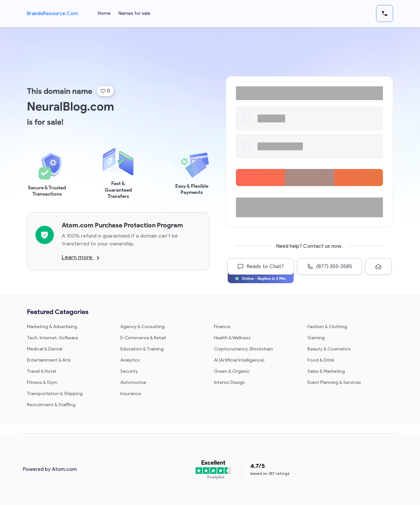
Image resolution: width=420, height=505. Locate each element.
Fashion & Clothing (327, 327)
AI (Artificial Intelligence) (239, 360)
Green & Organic (232, 371)
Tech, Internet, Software (52, 338)
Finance (222, 327)
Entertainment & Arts (49, 360)
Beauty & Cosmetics (329, 349)
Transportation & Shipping (55, 394)
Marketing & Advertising (52, 327)
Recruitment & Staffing (51, 405)
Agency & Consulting (143, 327)
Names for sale (134, 13)
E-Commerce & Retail (143, 338)
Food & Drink (321, 360)
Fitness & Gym (42, 382)
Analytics (130, 360)
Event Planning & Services (334, 382)
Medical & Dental (45, 349)
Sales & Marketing (326, 371)
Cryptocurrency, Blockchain (243, 349)
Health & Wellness (232, 338)
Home (104, 13)
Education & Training (142, 349)
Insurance (131, 394)
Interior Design (230, 382)
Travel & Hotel (42, 371)
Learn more (81, 257)
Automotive (133, 382)
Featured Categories (58, 312)
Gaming (316, 338)
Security (129, 371)
